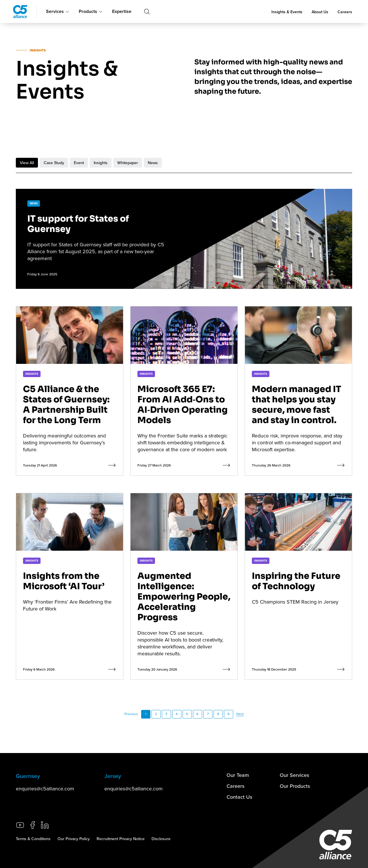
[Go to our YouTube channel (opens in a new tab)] (20, 825)
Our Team (238, 775)
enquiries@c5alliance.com (45, 789)
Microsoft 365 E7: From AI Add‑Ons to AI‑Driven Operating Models (183, 405)
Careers (345, 12)
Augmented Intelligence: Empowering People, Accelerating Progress (184, 597)
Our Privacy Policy (74, 839)
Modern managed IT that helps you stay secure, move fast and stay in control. (297, 405)
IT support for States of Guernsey (78, 224)
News (153, 163)
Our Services (294, 775)
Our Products (295, 786)
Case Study (54, 163)
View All (27, 163)
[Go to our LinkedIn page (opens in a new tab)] (45, 825)
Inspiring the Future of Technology (296, 581)
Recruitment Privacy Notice (121, 839)
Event (79, 163)
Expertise (122, 11)
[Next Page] (240, 714)
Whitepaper (128, 163)
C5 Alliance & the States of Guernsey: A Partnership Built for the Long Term (66, 405)
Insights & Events (287, 12)
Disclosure (161, 839)
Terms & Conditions (33, 839)
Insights (101, 163)
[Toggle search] (147, 11)
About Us (320, 12)
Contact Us (239, 797)
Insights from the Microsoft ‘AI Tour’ (64, 581)
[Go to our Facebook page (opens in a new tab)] (32, 825)
